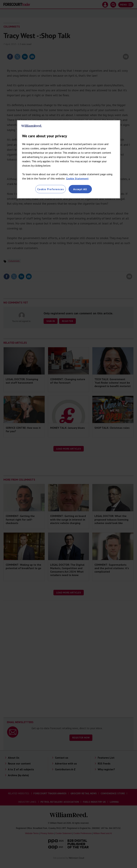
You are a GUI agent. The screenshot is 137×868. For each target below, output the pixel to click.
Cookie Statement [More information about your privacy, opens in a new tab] (77, 178)
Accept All (80, 189)
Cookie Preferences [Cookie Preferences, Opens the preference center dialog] (50, 189)
